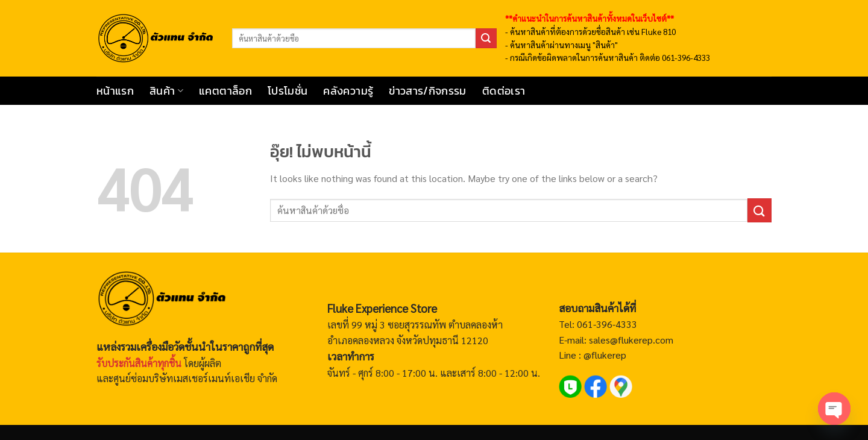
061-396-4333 (606, 324)
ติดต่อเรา (504, 91)
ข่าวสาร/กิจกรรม (428, 91)
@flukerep (605, 355)
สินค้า (166, 91)
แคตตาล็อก (225, 91)
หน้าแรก (115, 91)
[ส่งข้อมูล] (486, 39)
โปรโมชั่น (288, 91)
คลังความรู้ (348, 91)
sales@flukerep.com (631, 340)
